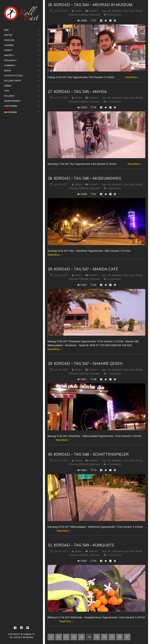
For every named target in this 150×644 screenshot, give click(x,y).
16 (104, 637)
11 (66, 637)
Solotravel (95, 15)
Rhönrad (74, 15)
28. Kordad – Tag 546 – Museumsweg (84, 178)
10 (59, 637)
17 (112, 637)
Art (109, 11)
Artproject (117, 11)
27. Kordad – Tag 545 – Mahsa (77, 92)
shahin (78, 11)
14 (89, 637)
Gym (126, 11)
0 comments (114, 15)
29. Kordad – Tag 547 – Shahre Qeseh (85, 363)
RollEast (84, 15)
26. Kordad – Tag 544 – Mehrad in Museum (90, 5)
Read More (131, 77)
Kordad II (94, 11)
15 (97, 637)
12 (74, 637)
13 (81, 637)
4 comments (114, 464)
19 (127, 637)
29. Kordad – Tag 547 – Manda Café (83, 269)
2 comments (114, 374)
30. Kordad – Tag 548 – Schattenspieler (88, 454)
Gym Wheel (136, 11)
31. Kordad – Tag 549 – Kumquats (81, 545)
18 (120, 637)
